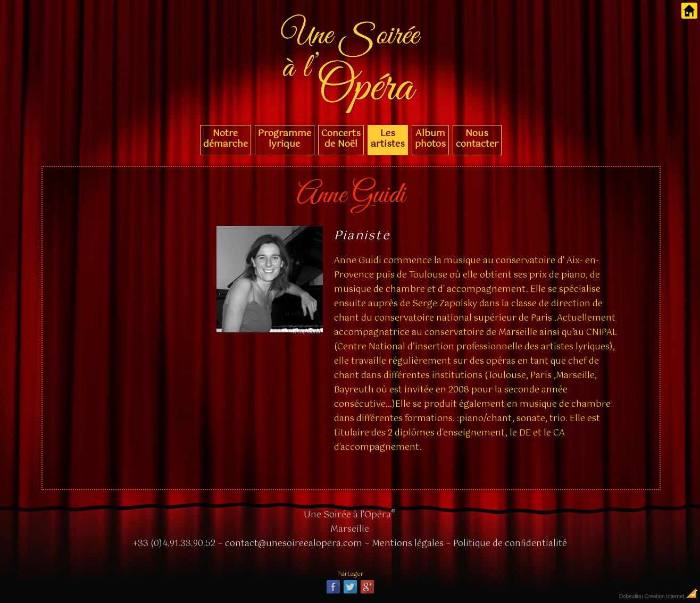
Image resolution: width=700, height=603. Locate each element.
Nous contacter (477, 139)
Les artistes (388, 139)
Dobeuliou (631, 596)
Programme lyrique (285, 139)
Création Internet (672, 596)
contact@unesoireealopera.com (294, 544)
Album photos (430, 139)
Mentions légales (408, 544)
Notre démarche (226, 139)
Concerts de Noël (341, 139)
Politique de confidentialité (510, 544)
